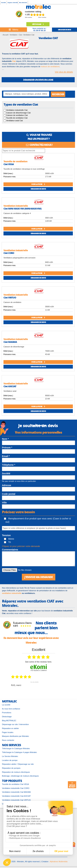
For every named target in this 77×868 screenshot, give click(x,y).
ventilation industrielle (12, 593)
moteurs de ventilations (50, 67)
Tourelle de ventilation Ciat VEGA (15, 784)
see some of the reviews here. (38, 662)
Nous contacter (8, 740)
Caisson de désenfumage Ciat (18, 113)
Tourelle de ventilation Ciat (17, 118)
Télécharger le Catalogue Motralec (16, 748)
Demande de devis (38, 189)
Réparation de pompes (11, 768)
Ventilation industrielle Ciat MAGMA (16, 792)
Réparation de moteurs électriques (16, 772)
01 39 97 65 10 (39, 30)
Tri (7, 542)
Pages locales (8, 732)
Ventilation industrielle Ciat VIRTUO (16, 800)
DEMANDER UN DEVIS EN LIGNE (38, 80)
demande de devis (64, 30)
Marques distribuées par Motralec (15, 736)
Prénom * (7, 448)
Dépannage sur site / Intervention (15, 724)
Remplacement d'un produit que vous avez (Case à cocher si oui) (37, 520)
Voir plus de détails (64, 72)
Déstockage (38, 24)
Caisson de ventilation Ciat (17, 115)
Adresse (7, 485)
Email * (6, 456)
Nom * (5, 439)
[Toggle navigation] (13, 30)
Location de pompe (10, 760)
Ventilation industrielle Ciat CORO (16, 788)
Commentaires (10, 550)
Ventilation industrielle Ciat (17, 110)
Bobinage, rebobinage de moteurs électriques (20, 776)
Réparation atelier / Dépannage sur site (18, 764)
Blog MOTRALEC (9, 721)
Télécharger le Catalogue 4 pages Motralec (19, 752)
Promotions (7, 713)
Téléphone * (9, 465)
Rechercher (58, 94)
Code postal (9, 494)
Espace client (12, 3)
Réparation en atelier (10, 728)
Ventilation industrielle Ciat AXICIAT (16, 796)
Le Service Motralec (10, 756)
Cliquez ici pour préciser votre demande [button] (21, 546)
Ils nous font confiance (11, 709)
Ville (4, 503)
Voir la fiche (38, 184)
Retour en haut (72, 785)
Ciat (14, 61)
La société (6, 705)
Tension (6, 535)
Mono (9, 539)
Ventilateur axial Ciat (14, 121)
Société (3, 3)
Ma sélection (23, 3)
